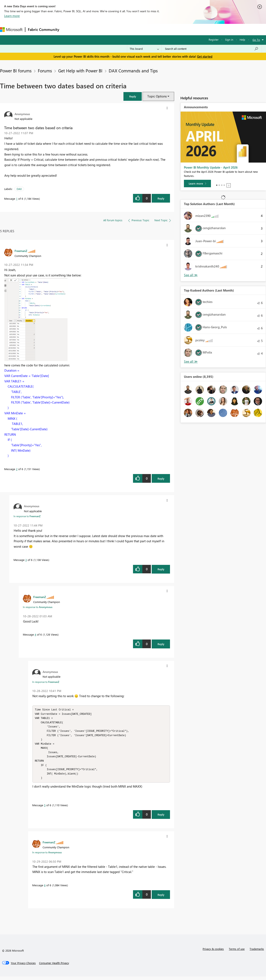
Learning (157, 29)
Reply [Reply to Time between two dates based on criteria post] (161, 198)
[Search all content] (212, 49)
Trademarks (257, 952)
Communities (123, 29)
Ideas (104, 29)
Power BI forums (16, 71)
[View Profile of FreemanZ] (21, 251)
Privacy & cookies (213, 952)
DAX (19, 189)
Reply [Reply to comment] (161, 478)
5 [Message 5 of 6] (45, 809)
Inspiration (87, 29)
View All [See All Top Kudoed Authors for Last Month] (191, 362)
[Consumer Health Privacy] (54, 967)
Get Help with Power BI (80, 71)
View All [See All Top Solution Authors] (191, 275)
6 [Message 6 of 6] (45, 889)
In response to (27, 516)
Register (214, 40)
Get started (205, 56)
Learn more (12, 16)
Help (242, 40)
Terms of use (237, 952)
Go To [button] (256, 40)
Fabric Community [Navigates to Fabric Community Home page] (44, 29)
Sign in (229, 40)
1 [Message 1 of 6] (17, 199)
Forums (69, 29)
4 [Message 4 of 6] (35, 634)
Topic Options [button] (157, 96)
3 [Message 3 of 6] (26, 560)
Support (175, 29)
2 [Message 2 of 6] (17, 469)
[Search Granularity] (144, 49)
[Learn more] (197, 184)
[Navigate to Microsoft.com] (11, 30)
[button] (133, 96)
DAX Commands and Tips (133, 71)
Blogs (141, 29)
